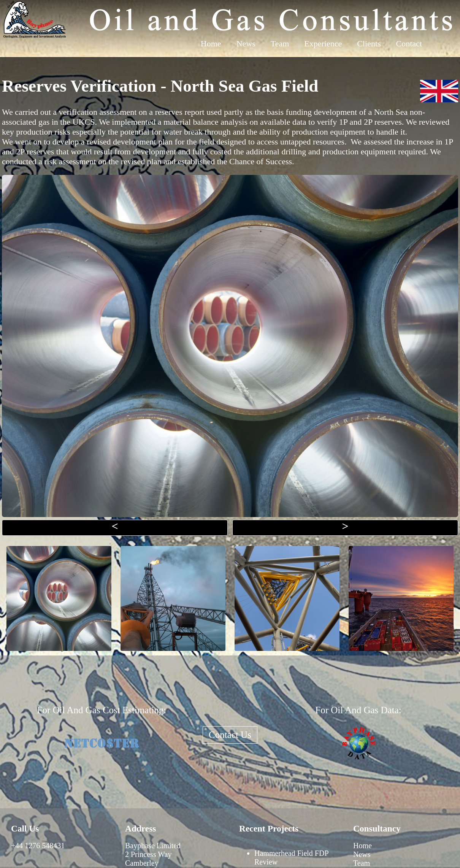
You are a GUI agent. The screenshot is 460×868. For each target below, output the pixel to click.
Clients (369, 44)
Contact (409, 44)
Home (211, 44)
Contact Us (230, 735)
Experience (323, 44)
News (246, 44)
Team (280, 44)
